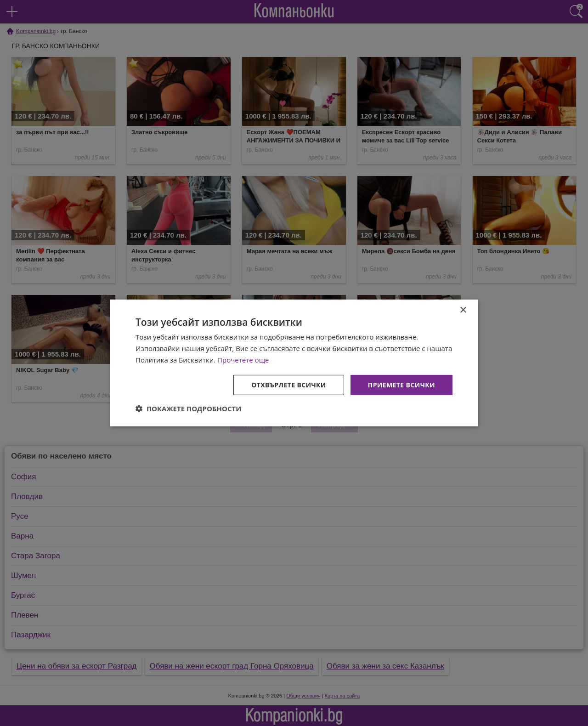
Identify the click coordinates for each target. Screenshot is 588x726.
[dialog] (294, 363)
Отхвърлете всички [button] (289, 384)
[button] (189, 408)
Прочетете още (243, 360)
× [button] (463, 310)
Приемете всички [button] (401, 384)
